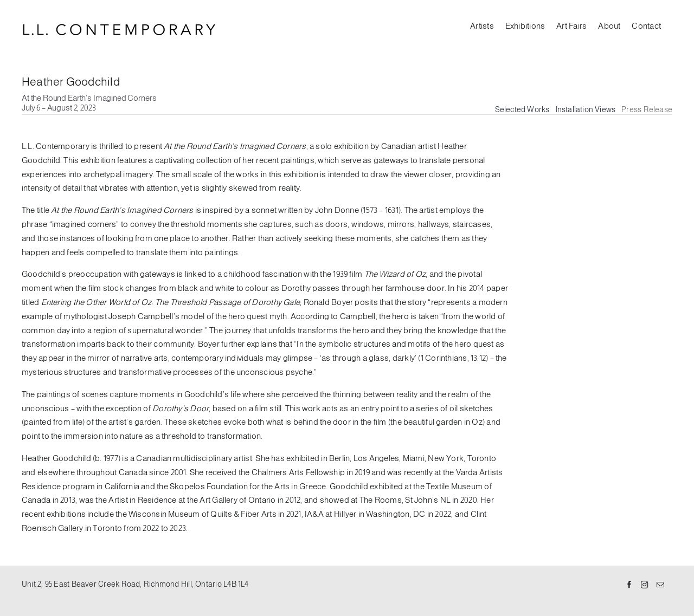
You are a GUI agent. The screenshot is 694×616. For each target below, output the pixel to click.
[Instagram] (645, 585)
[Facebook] (629, 585)
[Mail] (660, 585)
